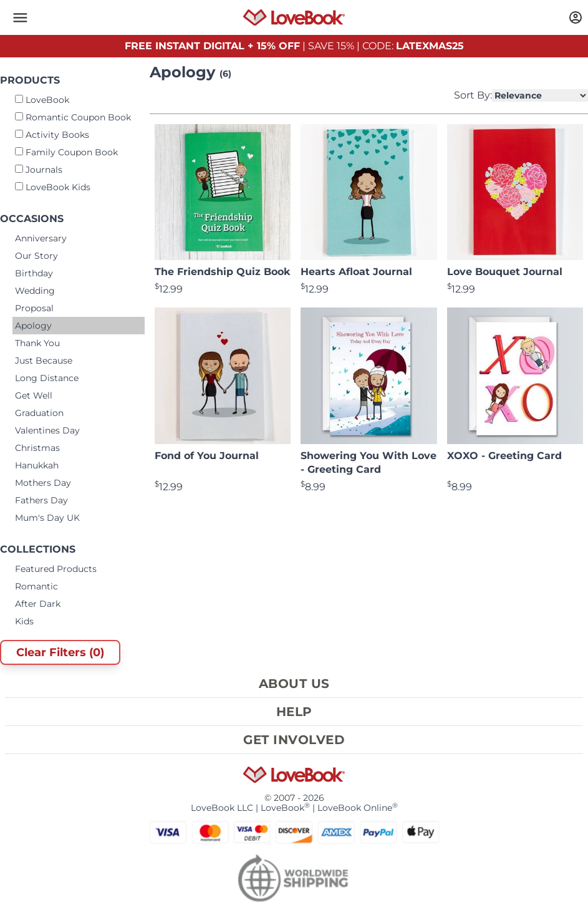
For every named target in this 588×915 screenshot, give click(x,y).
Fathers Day (41, 500)
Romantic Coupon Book (73, 117)
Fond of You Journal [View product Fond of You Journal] (207, 456)
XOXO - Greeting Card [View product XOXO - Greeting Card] (504, 456)
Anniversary (41, 238)
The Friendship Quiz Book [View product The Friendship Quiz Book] (222, 272)
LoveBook (42, 100)
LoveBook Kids (53, 187)
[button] (20, 17)
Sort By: (521, 95)
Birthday (34, 273)
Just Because (44, 361)
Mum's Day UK (47, 518)
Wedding (35, 291)
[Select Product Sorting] (540, 95)
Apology (33, 326)
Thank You (37, 343)
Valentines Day (47, 430)
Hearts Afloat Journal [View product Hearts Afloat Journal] (356, 272)
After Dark (38, 604)
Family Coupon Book (66, 152)
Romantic (36, 586)
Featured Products (56, 569)
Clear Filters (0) (60, 652)
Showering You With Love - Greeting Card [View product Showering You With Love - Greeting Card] (369, 462)
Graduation (39, 413)
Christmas (37, 448)
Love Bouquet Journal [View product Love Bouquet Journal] (505, 272)
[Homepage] (294, 17)
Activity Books (52, 135)
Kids (24, 621)
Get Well (34, 395)
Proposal (34, 308)
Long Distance (47, 378)
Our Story (36, 256)
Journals (39, 170)
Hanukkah (37, 465)
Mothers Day (43, 483)
